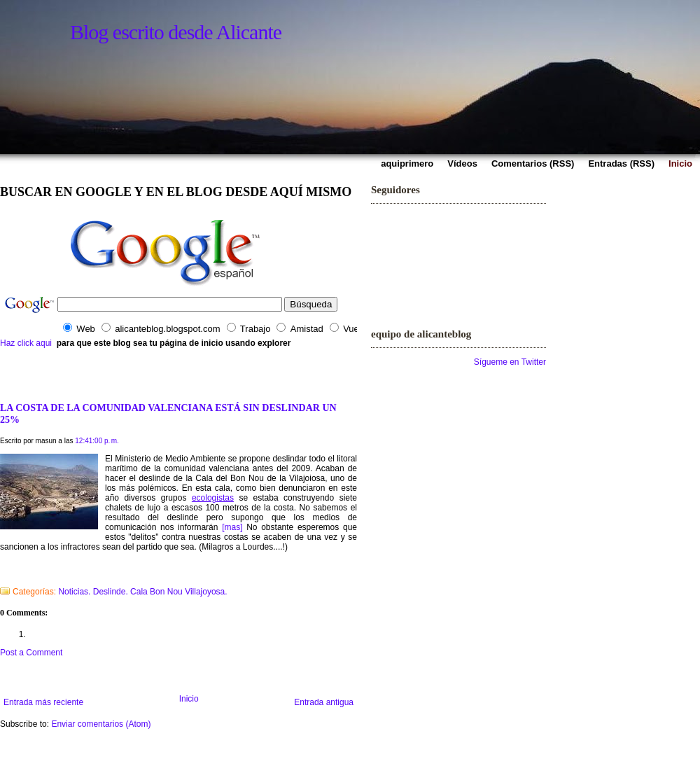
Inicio (189, 699)
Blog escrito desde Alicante (176, 32)
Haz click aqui (26, 343)
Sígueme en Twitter (510, 362)
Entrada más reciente (43, 702)
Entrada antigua (324, 702)
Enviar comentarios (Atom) (101, 724)
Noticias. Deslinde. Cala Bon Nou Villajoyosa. (142, 592)
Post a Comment (31, 653)
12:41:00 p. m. (97, 441)
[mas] (232, 527)
